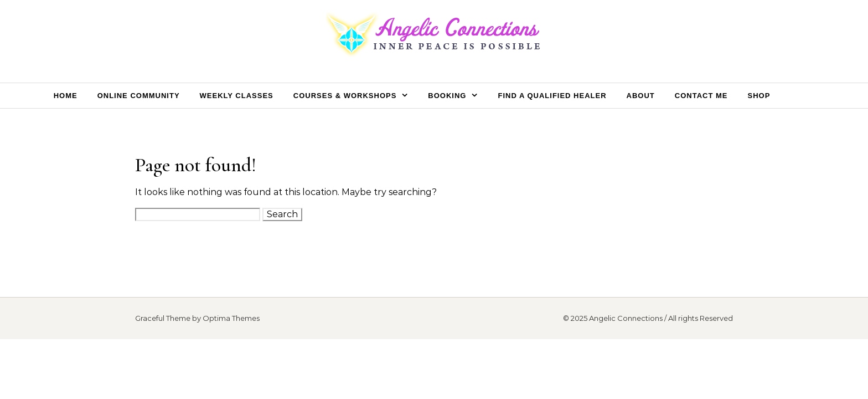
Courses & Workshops (345, 96)
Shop (759, 96)
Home (66, 96)
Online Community (139, 96)
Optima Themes (231, 318)
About (641, 96)
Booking (447, 96)
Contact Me (701, 96)
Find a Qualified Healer (552, 96)
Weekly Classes (237, 96)
